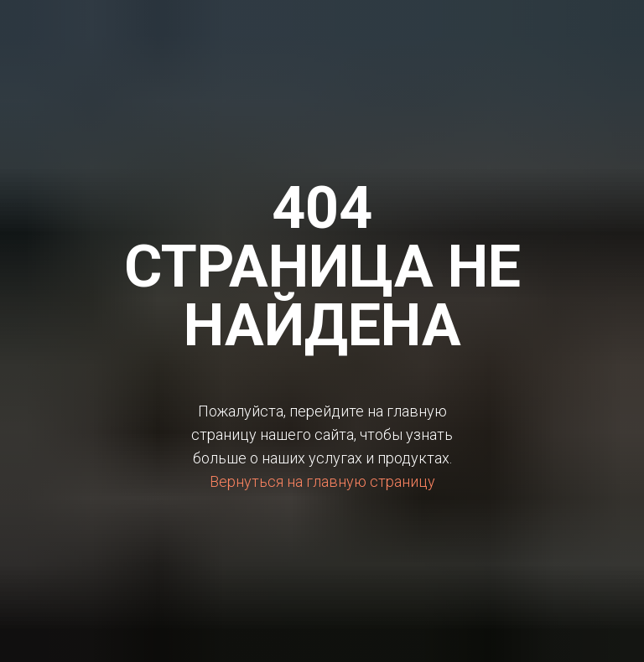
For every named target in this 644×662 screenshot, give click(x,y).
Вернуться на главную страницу (322, 481)
